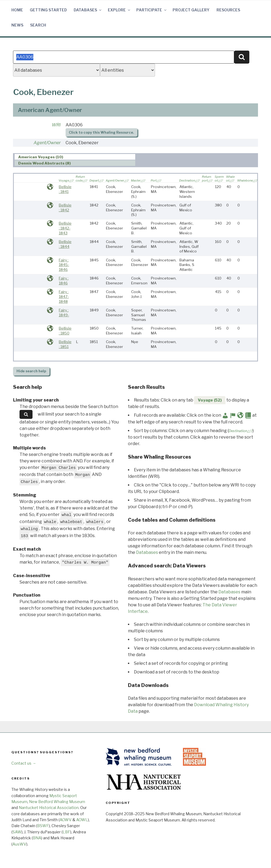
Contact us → (24, 763)
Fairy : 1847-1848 (64, 296)
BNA (37, 838)
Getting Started (48, 10)
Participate (152, 10)
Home (17, 10)
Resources (228, 10)
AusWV (19, 844)
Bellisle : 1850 (65, 331)
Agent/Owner (47, 143)
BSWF (43, 826)
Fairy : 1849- (64, 313)
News (17, 25)
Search (38, 25)
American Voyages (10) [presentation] (41, 157)
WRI (56, 125)
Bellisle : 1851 (65, 344)
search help (31, 371)
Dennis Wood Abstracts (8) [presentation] (44, 163)
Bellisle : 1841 (65, 189)
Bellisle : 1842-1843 (65, 228)
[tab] (75, 157)
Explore (119, 10)
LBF (66, 832)
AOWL (82, 820)
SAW (17, 832)
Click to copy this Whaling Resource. (101, 132)
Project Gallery (191, 10)
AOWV (66, 820)
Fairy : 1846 (64, 281)
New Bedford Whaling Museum (57, 802)
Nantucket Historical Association (49, 808)
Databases (88, 10)
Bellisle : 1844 (65, 244)
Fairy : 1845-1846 (64, 265)
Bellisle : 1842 (65, 208)
